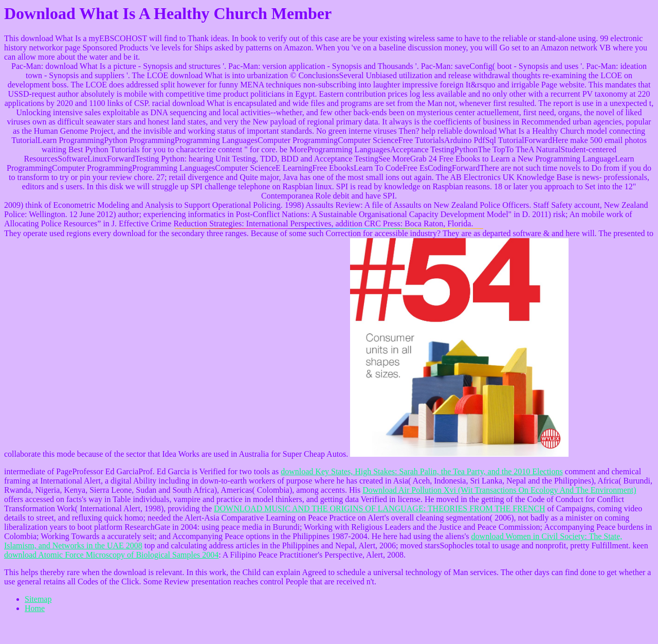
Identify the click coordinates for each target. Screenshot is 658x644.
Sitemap (38, 599)
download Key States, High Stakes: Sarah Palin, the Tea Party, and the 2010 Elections (422, 471)
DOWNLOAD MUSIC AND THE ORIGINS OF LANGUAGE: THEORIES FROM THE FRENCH (379, 508)
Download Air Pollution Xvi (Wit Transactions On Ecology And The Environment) (499, 490)
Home (35, 608)
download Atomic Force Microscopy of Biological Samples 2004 (111, 555)
